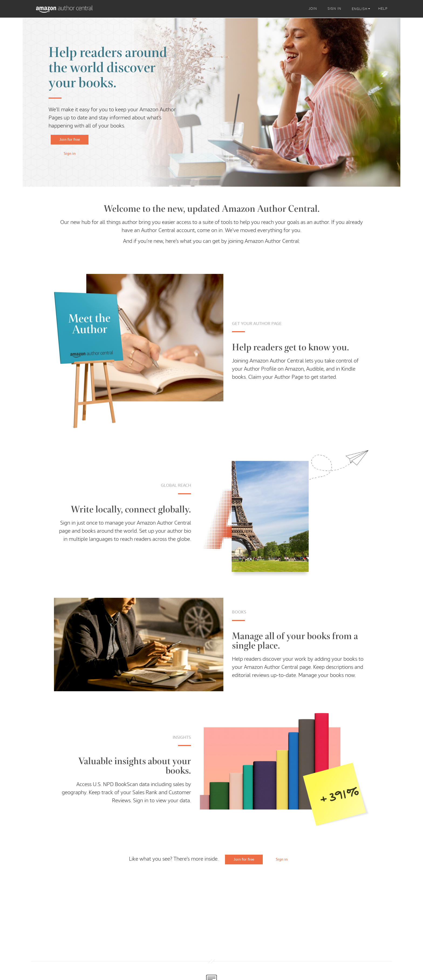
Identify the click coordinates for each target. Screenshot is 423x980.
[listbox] (362, 9)
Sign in (70, 153)
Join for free (70, 139)
